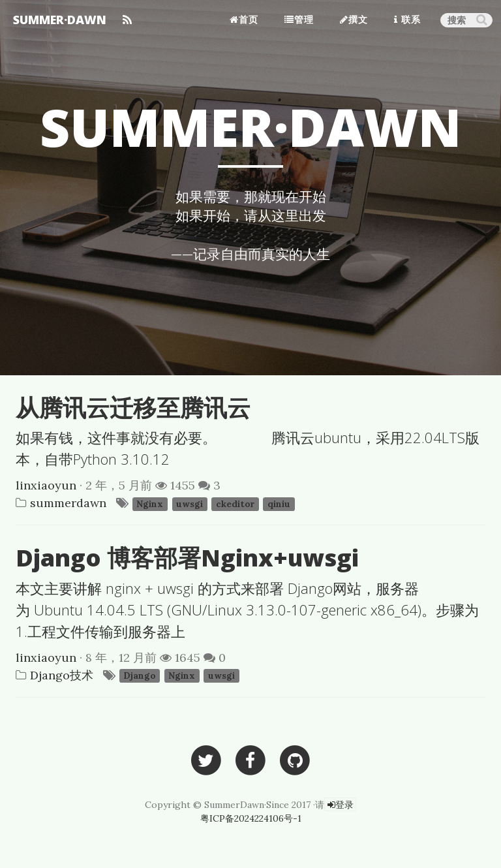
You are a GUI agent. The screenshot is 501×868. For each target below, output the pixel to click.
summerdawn (68, 503)
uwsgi (190, 504)
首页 (244, 19)
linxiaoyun (46, 485)
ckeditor (235, 504)
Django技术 (62, 675)
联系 (407, 19)
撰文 (354, 19)
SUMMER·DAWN (60, 20)
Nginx (150, 504)
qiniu (279, 504)
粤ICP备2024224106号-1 (251, 818)
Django (139, 676)
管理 (299, 19)
